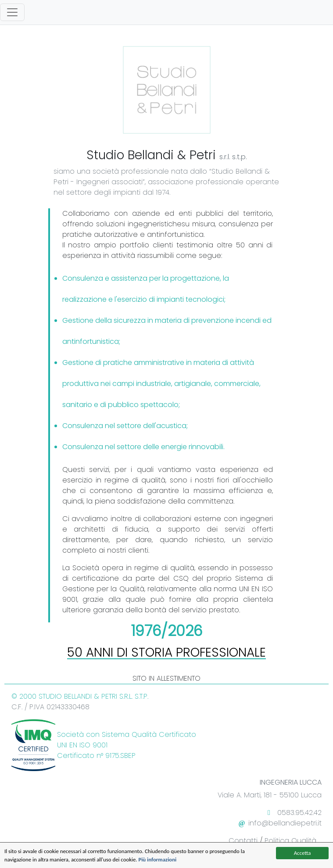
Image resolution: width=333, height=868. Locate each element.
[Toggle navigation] (12, 12)
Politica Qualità (290, 841)
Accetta (303, 853)
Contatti (243, 841)
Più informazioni (157, 859)
